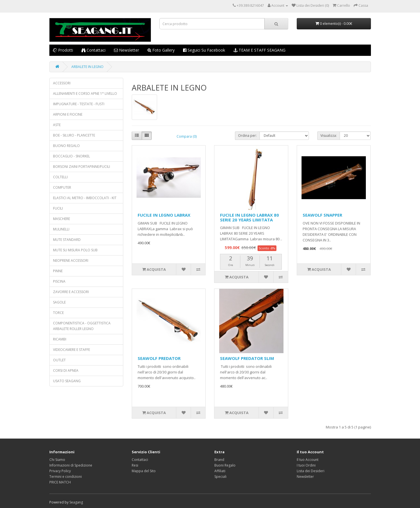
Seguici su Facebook (204, 50)
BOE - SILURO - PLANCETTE (74, 135)
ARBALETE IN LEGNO (87, 67)
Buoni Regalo (225, 465)
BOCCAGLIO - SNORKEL (72, 156)
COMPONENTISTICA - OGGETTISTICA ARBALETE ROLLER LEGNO (82, 326)
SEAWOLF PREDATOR (159, 358)
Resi (135, 465)
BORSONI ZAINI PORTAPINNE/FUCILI (82, 167)
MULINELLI (61, 229)
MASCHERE (61, 219)
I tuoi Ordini (306, 465)
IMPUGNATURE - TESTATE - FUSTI (79, 104)
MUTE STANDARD (67, 240)
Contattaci (94, 50)
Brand (219, 460)
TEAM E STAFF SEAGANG (260, 50)
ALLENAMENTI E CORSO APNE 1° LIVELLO (85, 94)
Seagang (76, 502)
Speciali (220, 477)
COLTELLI (60, 177)
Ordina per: (247, 136)
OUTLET (59, 360)
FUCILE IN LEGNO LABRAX (164, 215)
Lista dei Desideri (311, 471)
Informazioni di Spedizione (71, 465)
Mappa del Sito (144, 471)
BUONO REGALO (66, 146)
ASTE (57, 125)
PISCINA (59, 281)
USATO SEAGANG (67, 381)
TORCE (58, 313)
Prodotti (63, 50)
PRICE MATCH (60, 482)
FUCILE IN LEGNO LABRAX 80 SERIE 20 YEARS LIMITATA (249, 217)
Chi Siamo (57, 460)
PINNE (58, 271)
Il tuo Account (308, 460)
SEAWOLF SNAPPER (322, 215)
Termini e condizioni (66, 477)
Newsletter (127, 50)
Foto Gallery (161, 50)
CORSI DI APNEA (66, 370)
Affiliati (220, 471)
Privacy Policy (60, 471)
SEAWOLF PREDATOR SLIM (247, 358)
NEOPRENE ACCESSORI (71, 260)
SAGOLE (59, 302)
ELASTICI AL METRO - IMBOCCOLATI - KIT (85, 198)
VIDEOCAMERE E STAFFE (72, 350)
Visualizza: (329, 136)
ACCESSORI (62, 83)
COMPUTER (62, 187)
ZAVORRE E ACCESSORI (71, 292)
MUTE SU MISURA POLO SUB (75, 250)
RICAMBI (60, 339)
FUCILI (58, 208)
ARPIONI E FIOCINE (68, 114)
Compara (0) (187, 136)
